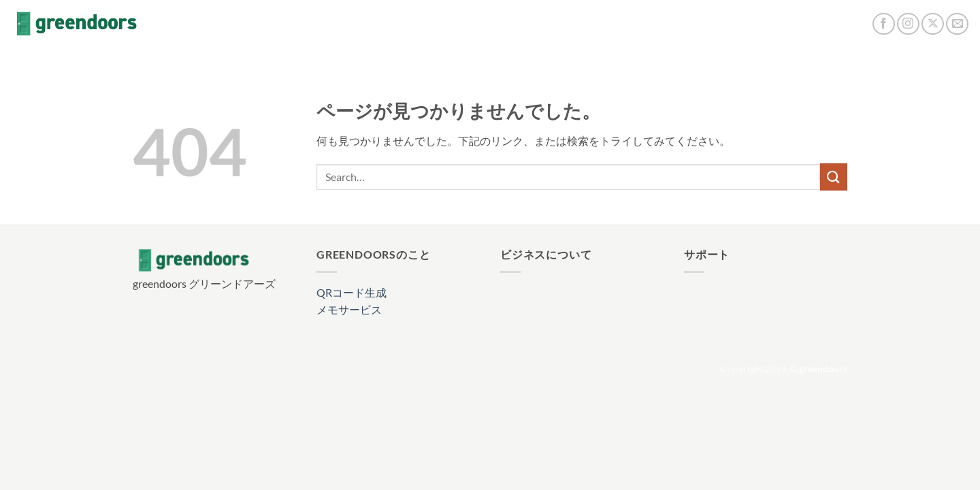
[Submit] (834, 177)
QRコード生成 (352, 292)
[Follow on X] (933, 24)
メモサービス (349, 309)
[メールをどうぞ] (957, 24)
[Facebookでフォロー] (884, 24)
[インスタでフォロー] (908, 24)
